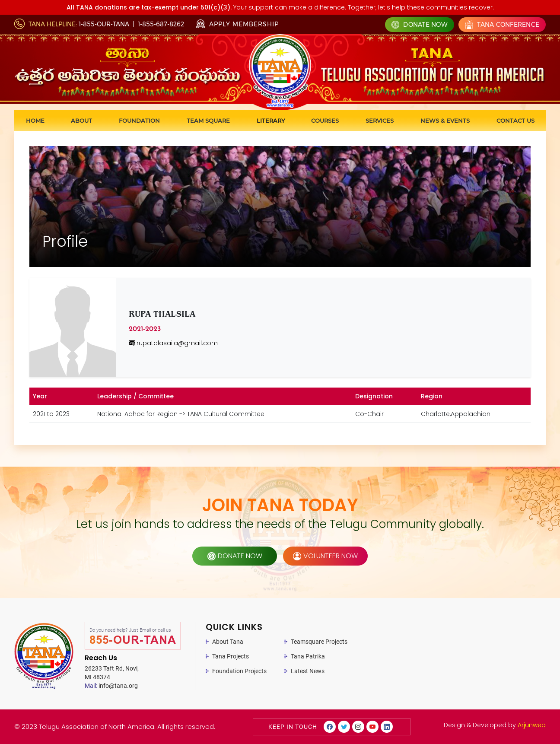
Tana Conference (502, 25)
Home (35, 121)
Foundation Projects (239, 671)
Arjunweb (532, 725)
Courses (325, 121)
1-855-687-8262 (161, 24)
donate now (235, 556)
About (81, 121)
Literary (271, 121)
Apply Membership (237, 24)
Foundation (139, 121)
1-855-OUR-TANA (104, 24)
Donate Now (420, 25)
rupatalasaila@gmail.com (173, 343)
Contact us (515, 121)
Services (380, 121)
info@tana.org (111, 686)
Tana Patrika (308, 656)
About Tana (228, 642)
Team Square (208, 121)
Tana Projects (231, 656)
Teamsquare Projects (319, 642)
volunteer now (325, 556)
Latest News (308, 671)
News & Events (445, 121)
